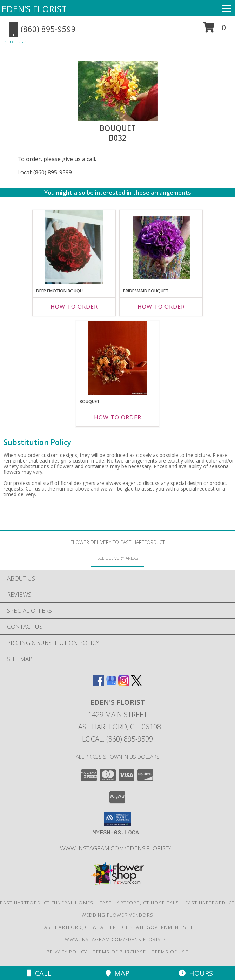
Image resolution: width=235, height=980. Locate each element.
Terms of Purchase (119, 952)
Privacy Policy (67, 952)
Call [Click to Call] (39, 973)
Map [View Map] (117, 973)
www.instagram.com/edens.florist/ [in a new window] (116, 848)
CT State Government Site (158, 927)
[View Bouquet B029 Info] (118, 358)
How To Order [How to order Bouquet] (118, 417)
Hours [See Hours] (196, 973)
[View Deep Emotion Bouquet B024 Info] (74, 247)
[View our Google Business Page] (111, 684)
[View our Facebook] (99, 684)
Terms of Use (170, 952)
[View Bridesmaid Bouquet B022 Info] (161, 248)
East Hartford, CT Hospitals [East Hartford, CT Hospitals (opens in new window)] (139, 903)
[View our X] (136, 684)
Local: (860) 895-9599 (45, 172)
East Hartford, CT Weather (79, 927)
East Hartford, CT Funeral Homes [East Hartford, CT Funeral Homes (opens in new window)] (47, 903)
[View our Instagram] (124, 684)
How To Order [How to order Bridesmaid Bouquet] (161, 307)
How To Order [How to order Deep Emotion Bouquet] (74, 307)
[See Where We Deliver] (117, 558)
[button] (214, 30)
